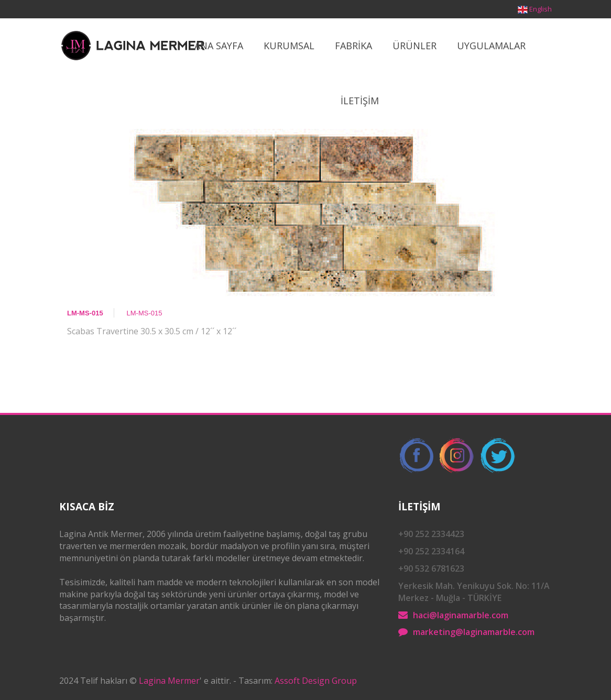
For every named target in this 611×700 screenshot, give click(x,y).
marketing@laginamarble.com (474, 632)
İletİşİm (360, 101)
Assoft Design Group (316, 681)
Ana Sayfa (219, 46)
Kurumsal (289, 46)
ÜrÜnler (414, 46)
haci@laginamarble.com (461, 615)
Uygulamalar (491, 46)
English (541, 9)
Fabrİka (353, 46)
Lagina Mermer (169, 681)
